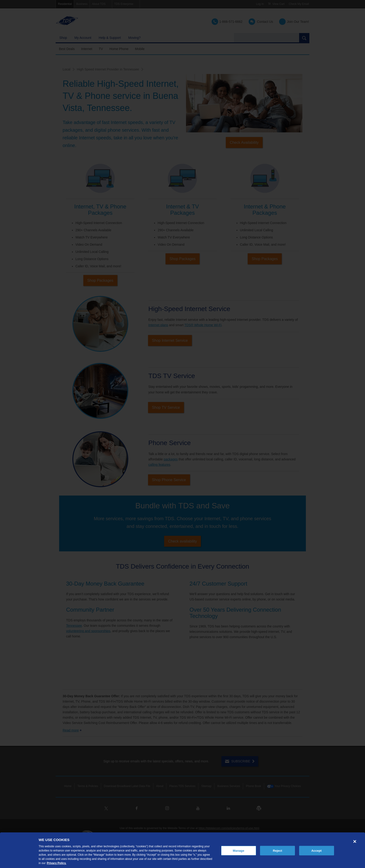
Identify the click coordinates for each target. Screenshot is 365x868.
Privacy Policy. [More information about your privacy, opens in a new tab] (57, 863)
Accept (317, 850)
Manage (238, 850)
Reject (277, 850)
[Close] (355, 841)
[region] (182, 850)
